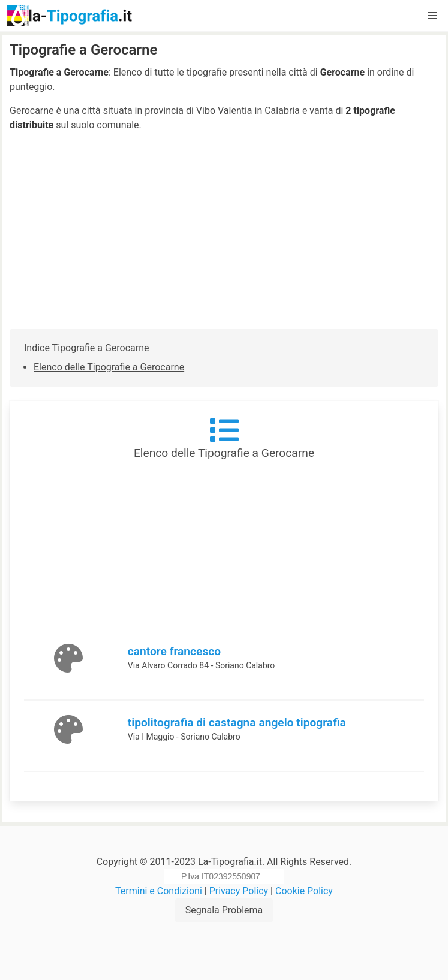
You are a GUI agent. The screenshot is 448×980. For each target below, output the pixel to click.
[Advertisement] (224, 231)
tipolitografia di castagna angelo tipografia (237, 723)
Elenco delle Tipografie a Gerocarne (109, 367)
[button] (432, 16)
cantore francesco (174, 651)
